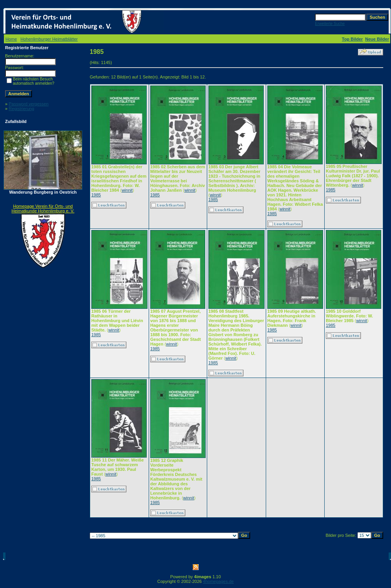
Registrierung (21, 109)
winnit (127, 190)
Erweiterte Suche (330, 24)
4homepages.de (218, 581)
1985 (96, 195)
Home (11, 39)
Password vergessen (28, 104)
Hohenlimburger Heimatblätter (49, 39)
